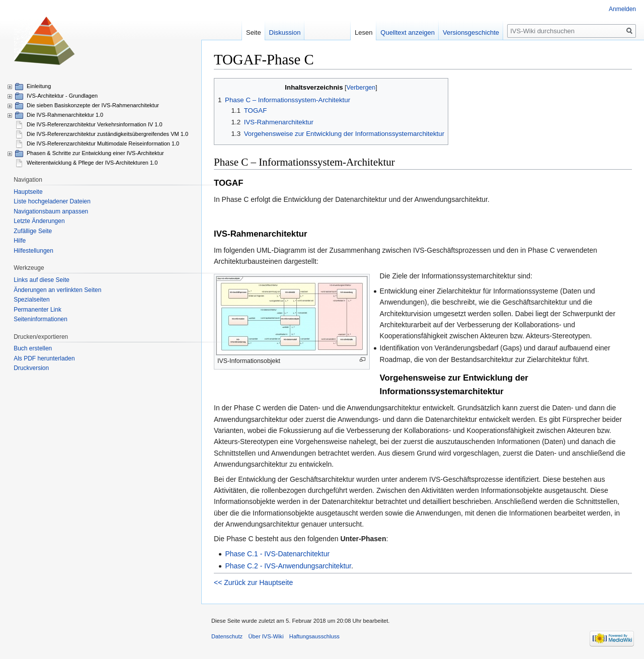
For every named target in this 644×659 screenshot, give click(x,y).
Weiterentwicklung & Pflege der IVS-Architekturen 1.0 (92, 163)
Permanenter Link (37, 310)
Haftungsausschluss (314, 636)
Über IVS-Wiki (266, 636)
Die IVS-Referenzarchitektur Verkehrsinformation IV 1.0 (95, 124)
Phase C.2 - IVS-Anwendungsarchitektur (288, 566)
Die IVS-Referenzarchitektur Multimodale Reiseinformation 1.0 (103, 143)
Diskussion (285, 32)
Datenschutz (227, 636)
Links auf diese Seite (42, 280)
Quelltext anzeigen (408, 32)
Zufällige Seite (33, 231)
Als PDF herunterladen (44, 358)
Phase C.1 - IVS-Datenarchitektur (277, 554)
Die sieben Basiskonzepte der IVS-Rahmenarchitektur (93, 105)
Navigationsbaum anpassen (51, 211)
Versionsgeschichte (471, 32)
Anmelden (622, 9)
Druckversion (31, 368)
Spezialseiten (31, 300)
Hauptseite (28, 192)
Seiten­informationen (41, 319)
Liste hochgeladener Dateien (52, 201)
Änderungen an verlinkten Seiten (57, 290)
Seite (254, 32)
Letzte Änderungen (39, 221)
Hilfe (20, 241)
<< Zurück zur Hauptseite (253, 582)
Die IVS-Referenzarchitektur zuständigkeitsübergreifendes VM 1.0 (107, 134)
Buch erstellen (33, 348)
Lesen (364, 32)
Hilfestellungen (33, 251)
